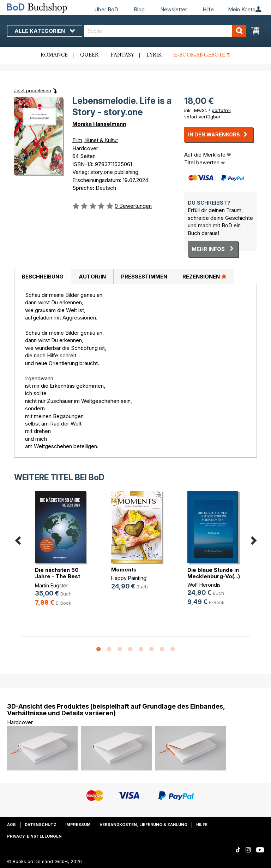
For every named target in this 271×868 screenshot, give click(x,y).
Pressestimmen (144, 277)
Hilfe (208, 9)
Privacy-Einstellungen (34, 836)
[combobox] (165, 31)
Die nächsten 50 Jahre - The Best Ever (58, 576)
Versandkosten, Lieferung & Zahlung (143, 825)
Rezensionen (204, 276)
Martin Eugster (52, 585)
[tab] (43, 277)
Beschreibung (43, 277)
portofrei (221, 110)
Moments (124, 570)
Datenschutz (41, 825)
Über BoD (106, 9)
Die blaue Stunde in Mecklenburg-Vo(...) (214, 573)
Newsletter (174, 9)
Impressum (78, 825)
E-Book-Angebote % (202, 55)
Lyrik (154, 55)
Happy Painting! (129, 578)
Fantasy (122, 55)
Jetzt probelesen (33, 90)
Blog (139, 9)
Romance (54, 55)
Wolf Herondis (204, 585)
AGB (11, 825)
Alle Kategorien (45, 31)
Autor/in (92, 277)
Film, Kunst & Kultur (95, 140)
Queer (89, 55)
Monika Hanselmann (99, 124)
